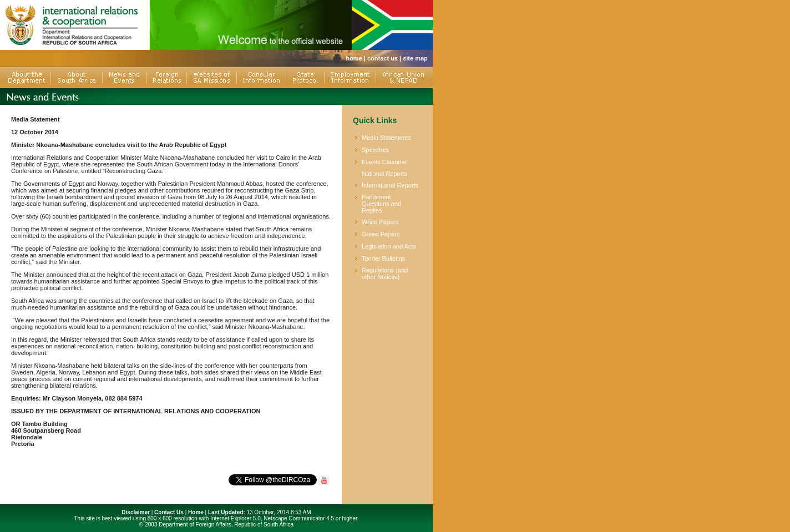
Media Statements (386, 138)
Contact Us (169, 512)
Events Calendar (384, 162)
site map (415, 58)
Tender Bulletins (383, 259)
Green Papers (381, 234)
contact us (383, 58)
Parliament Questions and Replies (381, 204)
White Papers (380, 222)
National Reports (384, 174)
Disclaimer (136, 512)
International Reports (390, 185)
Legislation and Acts (389, 246)
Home (196, 512)
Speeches (375, 150)
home (354, 58)
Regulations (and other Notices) (385, 273)
